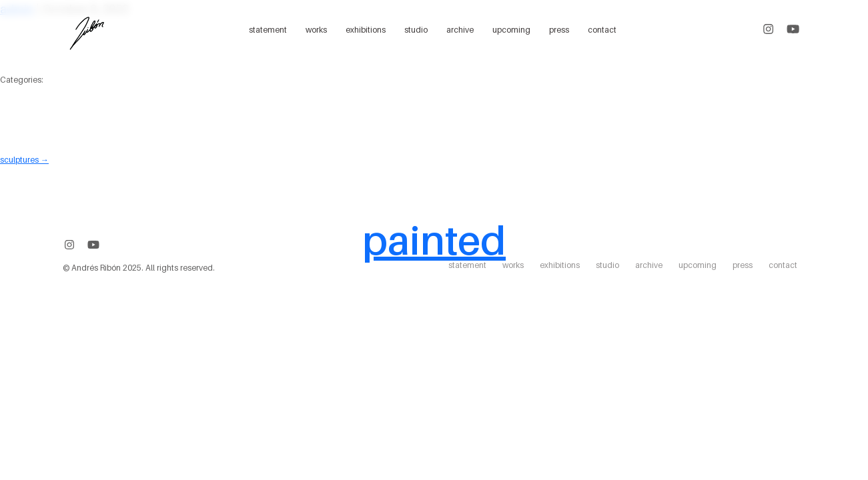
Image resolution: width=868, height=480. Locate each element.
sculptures (24, 160)
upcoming (511, 30)
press (559, 30)
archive (460, 30)
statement (268, 30)
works (316, 30)
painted (434, 240)
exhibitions (366, 30)
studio (416, 30)
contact (602, 30)
